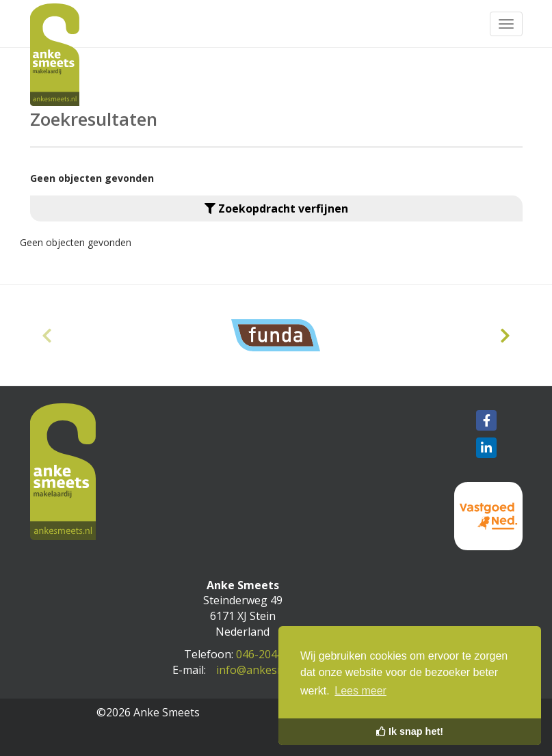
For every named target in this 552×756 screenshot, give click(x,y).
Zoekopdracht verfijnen (276, 208)
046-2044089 (269, 654)
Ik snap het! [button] (410, 731)
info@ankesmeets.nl (268, 670)
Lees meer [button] (360, 691)
